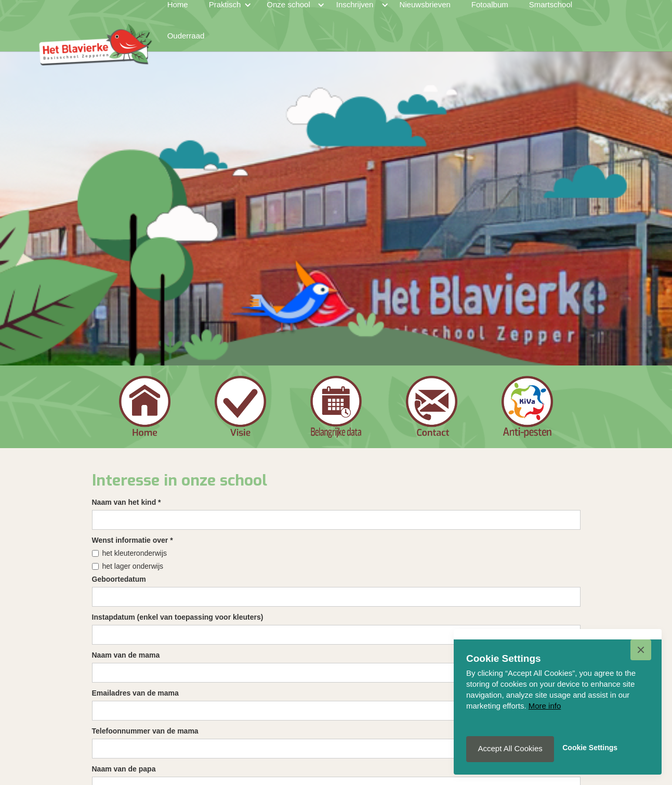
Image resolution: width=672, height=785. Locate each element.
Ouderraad (186, 36)
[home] (95, 30)
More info (545, 706)
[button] (641, 650)
